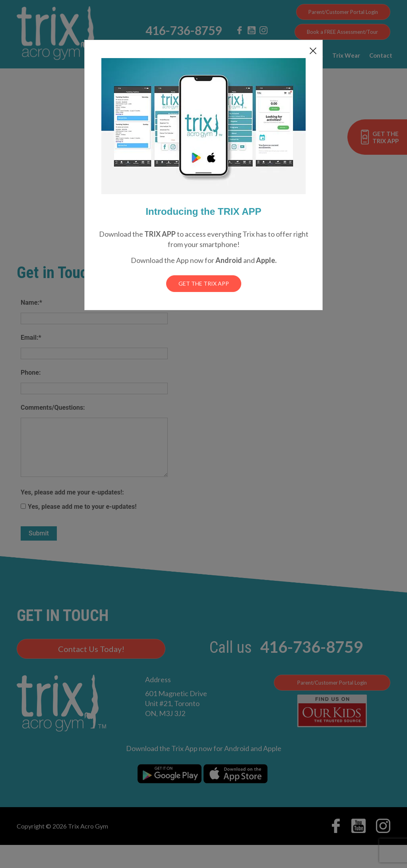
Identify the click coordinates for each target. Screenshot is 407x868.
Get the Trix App (204, 283)
